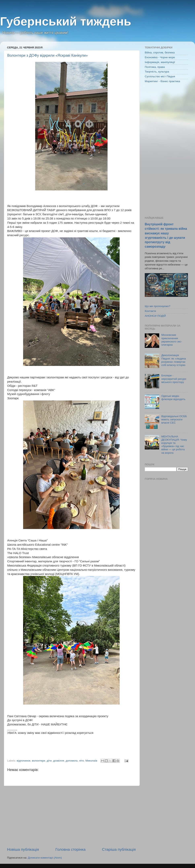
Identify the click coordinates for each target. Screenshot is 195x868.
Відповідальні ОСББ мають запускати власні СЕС (174, 419)
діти (49, 761)
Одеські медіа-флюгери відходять (173, 398)
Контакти (150, 311)
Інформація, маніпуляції (160, 62)
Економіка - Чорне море (160, 57)
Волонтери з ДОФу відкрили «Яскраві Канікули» (47, 55)
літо (81, 761)
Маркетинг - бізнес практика (162, 81)
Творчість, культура (157, 72)
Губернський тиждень (66, 21)
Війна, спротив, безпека (160, 53)
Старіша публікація (119, 849)
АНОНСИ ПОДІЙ (155, 316)
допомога (71, 761)
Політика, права (155, 67)
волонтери (39, 761)
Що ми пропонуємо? (158, 306)
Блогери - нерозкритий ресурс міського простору (174, 379)
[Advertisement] (71, 816)
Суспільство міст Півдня (160, 76)
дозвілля (59, 761)
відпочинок (24, 761)
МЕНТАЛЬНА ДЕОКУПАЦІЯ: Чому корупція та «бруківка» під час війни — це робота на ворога (174, 445)
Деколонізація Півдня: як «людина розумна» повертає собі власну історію (173, 360)
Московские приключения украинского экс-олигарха (172, 340)
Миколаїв (91, 761)
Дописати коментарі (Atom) (45, 858)
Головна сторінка (71, 849)
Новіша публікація (23, 849)
